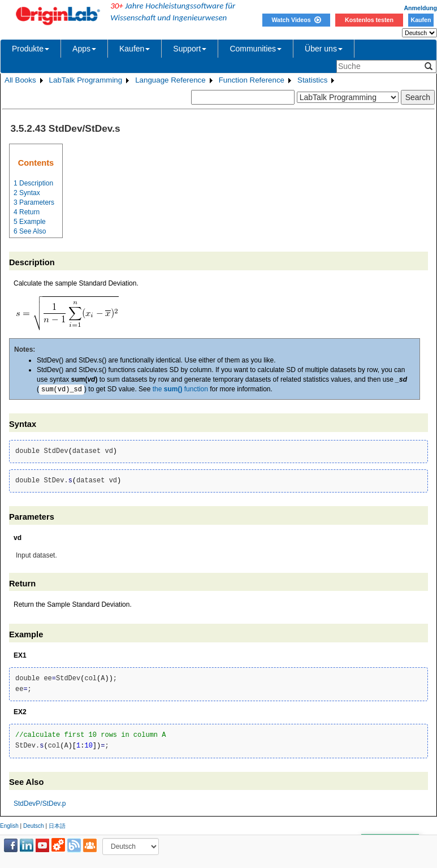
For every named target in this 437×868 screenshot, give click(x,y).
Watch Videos (296, 20)
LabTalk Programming (86, 80)
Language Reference (170, 80)
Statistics (312, 80)
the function (180, 390)
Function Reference (252, 80)
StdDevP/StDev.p (40, 804)
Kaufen (421, 20)
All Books (20, 80)
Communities (256, 49)
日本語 (57, 826)
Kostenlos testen (369, 20)
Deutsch (34, 826)
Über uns (324, 49)
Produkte (31, 49)
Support (190, 49)
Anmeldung (420, 8)
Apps (84, 49)
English (9, 826)
